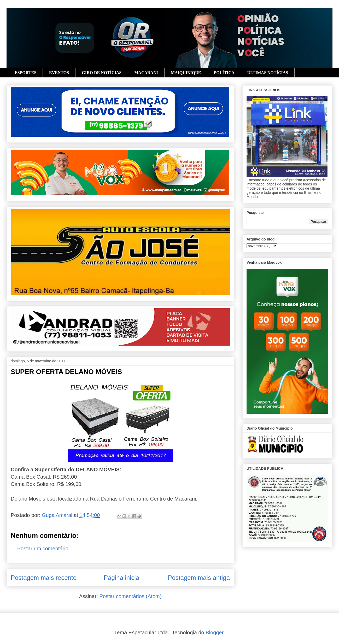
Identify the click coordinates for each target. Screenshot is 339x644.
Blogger (214, 633)
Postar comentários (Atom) (130, 596)
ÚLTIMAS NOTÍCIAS (268, 73)
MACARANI (146, 73)
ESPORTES (25, 73)
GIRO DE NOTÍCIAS (102, 73)
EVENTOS (59, 73)
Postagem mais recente (44, 578)
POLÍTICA (224, 73)
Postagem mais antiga (199, 578)
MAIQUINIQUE (186, 73)
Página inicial (122, 578)
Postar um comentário (43, 549)
